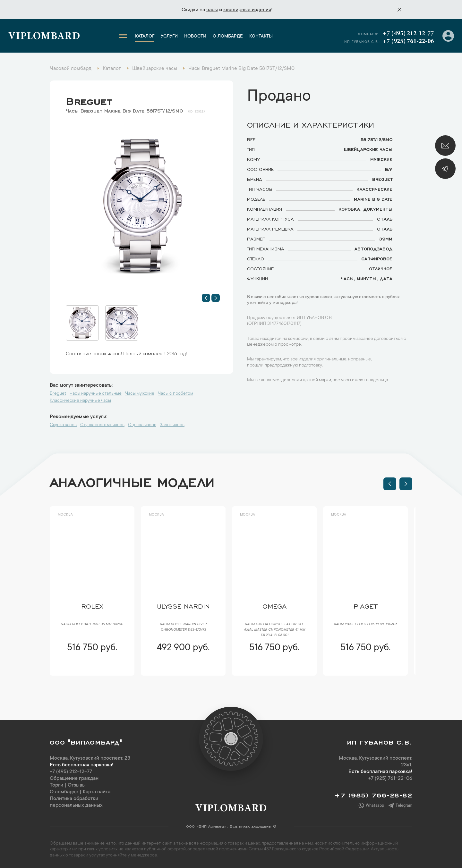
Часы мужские (140, 394)
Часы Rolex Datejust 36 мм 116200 (92, 625)
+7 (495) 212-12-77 (408, 34)
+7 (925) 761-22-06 (408, 41)
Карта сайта (97, 792)
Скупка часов (63, 425)
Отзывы (77, 785)
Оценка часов (142, 425)
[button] (206, 298)
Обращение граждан (74, 779)
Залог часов (172, 425)
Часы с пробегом (175, 394)
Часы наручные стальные (96, 394)
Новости (195, 37)
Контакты (261, 37)
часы (212, 10)
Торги (56, 785)
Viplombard (44, 37)
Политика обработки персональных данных (76, 802)
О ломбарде (228, 37)
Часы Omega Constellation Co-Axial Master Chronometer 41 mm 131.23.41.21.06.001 (274, 630)
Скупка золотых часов (102, 425)
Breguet (89, 100)
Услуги (169, 37)
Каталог (145, 37)
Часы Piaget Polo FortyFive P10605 (365, 625)
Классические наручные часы (80, 401)
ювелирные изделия (247, 10)
